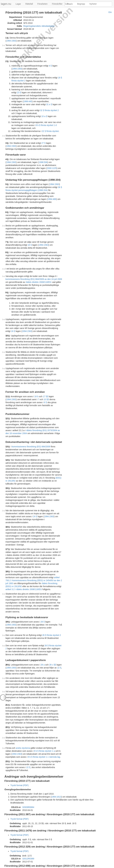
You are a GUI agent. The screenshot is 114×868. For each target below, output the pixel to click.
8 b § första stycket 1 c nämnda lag (33, 715)
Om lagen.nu (29, 867)
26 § (43, 586)
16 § (30, 239)
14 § (7, 439)
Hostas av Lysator (83, 867)
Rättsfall (29, 4)
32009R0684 (28, 760)
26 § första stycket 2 (51, 596)
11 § (7, 382)
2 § (7, 58)
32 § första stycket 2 (49, 107)
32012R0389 (28, 811)
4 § (50, 63)
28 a (43, 626)
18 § (7, 536)
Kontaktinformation (64, 867)
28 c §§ (53, 626)
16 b (36, 382)
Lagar (18, 4)
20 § (7, 626)
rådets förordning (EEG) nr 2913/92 (50, 548)
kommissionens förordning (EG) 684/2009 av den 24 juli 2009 (34, 270)
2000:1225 (52, 165)
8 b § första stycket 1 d (43, 122)
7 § (7, 236)
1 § (7, 38)
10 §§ (34, 385)
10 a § (44, 113)
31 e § (49, 101)
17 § (7, 516)
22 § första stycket (50, 128)
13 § (7, 426)
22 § (59, 629)
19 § (7, 586)
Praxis (70, 4)
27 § (43, 140)
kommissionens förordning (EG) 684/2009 (31, 426)
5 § (7, 181)
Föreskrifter (57, 4)
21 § (7, 663)
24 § (19, 490)
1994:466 (19, 196)
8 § (7, 246)
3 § (7, 140)
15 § (7, 464)
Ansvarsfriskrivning (45, 867)
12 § (7, 401)
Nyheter (93, 4)
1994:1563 (60, 38)
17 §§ (45, 382)
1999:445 (22, 98)
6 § (7, 209)
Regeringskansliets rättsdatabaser (39, 26)
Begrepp (81, 4)
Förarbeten (42, 4)
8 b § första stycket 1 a (38, 709)
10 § (7, 327)
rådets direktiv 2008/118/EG (35, 273)
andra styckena (23, 706)
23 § (7, 720)
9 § (7, 284)
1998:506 (43, 159)
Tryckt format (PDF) (19, 741)
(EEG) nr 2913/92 (30, 457)
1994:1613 (56, 752)
